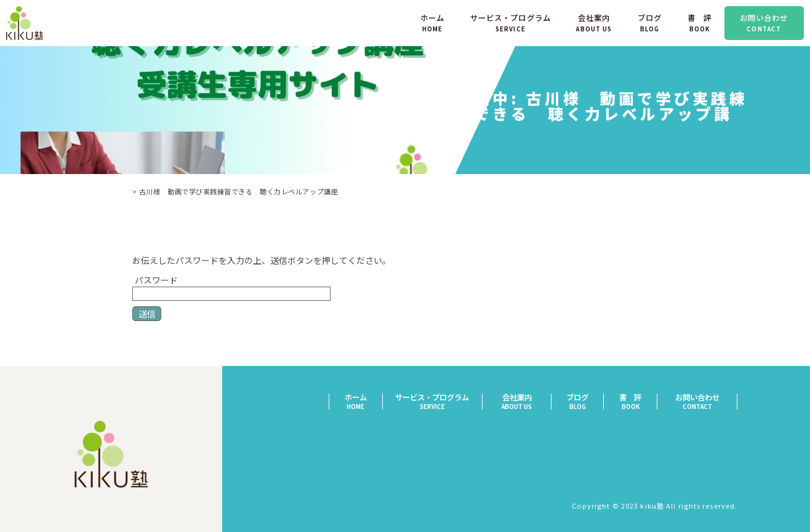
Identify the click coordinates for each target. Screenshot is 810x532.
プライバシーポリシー (697, 455)
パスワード (231, 286)
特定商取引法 (713, 439)
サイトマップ (713, 471)
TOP (131, 191)
